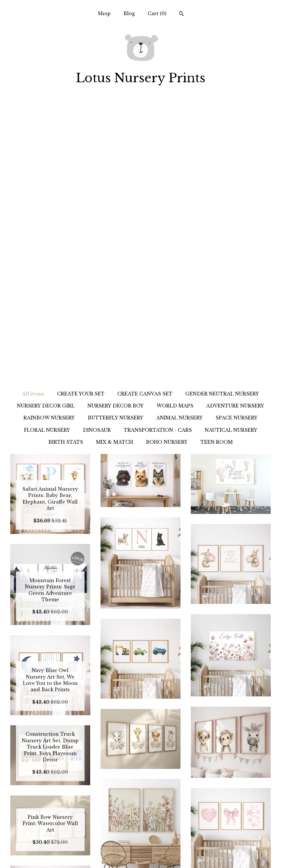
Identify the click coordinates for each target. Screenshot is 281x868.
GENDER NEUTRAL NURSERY (222, 114)
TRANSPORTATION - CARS (158, 151)
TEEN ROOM (217, 163)
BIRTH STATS (66, 163)
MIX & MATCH (115, 163)
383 (172, 773)
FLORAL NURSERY (47, 151)
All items (33, 114)
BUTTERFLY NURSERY (116, 138)
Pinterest (140, 838)
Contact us (50, 856)
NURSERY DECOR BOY (116, 126)
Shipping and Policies (50, 847)
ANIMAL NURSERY (179, 138)
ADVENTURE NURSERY (235, 126)
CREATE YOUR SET (81, 114)
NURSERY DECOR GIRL (46, 126)
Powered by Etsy (231, 847)
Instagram (140, 828)
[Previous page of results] (86, 773)
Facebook (140, 847)
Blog (129, 13)
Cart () (157, 13)
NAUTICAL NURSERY (231, 151)
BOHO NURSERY (167, 163)
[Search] (181, 14)
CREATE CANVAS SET (145, 114)
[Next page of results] (196, 773)
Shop (104, 13)
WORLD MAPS (175, 126)
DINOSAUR (97, 151)
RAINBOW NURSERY (49, 138)
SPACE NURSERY (237, 138)
